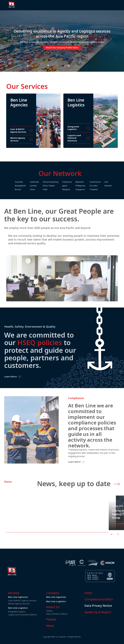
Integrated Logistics (25, 612)
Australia (26, 182)
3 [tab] (57, 65)
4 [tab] (62, 65)
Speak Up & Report (106, 612)
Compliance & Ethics (107, 599)
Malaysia (74, 189)
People (59, 619)
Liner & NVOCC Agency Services (30, 601)
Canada (41, 186)
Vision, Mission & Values (65, 614)
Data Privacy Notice (106, 606)
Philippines (89, 186)
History (58, 611)
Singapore (88, 189)
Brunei (25, 189)
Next (84, 66)
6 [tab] (71, 65)
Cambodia (42, 182)
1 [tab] (48, 65)
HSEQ (96, 593)
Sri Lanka (102, 186)
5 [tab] (67, 65)
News (58, 626)
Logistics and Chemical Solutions (31, 615)
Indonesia (75, 182)
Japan (73, 186)
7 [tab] (76, 65)
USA (115, 182)
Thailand (102, 189)
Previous (41, 66)
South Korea (104, 182)
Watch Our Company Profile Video (62, 48)
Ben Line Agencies (64, 597)
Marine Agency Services (27, 604)
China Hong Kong (58, 182)
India (53, 189)
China (40, 189)
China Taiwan (57, 186)
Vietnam (117, 186)
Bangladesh (28, 186)
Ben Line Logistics (64, 601)
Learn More (82, 462)
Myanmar (88, 182)
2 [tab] (53, 65)
